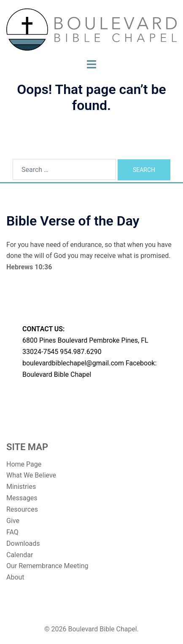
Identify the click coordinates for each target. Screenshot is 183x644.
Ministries (21, 487)
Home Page (24, 464)
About (15, 577)
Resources (22, 509)
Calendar (20, 555)
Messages (22, 498)
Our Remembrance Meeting (47, 566)
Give (13, 521)
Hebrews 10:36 (29, 267)
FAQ (12, 532)
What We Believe (31, 475)
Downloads (23, 543)
